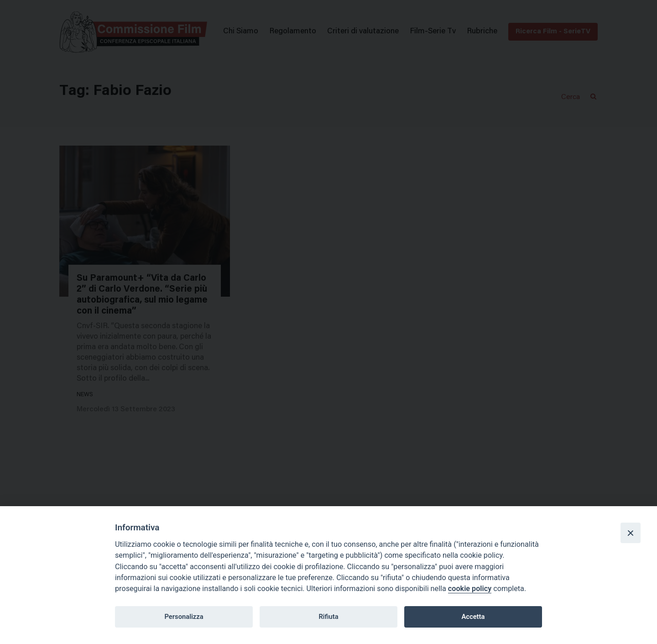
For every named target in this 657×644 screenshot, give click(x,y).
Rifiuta (328, 617)
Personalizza (184, 617)
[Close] (631, 533)
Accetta (473, 617)
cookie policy (470, 589)
